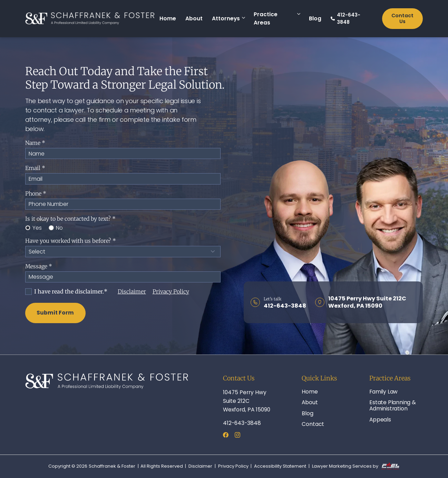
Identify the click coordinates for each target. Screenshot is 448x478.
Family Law (383, 392)
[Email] (123, 179)
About (194, 18)
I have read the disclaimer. (66, 292)
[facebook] (226, 436)
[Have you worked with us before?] (123, 251)
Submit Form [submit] (55, 313)
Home (168, 18)
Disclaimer (132, 292)
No (56, 228)
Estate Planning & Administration (392, 405)
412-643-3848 (345, 18)
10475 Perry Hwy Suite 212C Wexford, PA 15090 (247, 401)
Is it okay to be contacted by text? (70, 219)
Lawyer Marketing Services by (356, 466)
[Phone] (123, 204)
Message (39, 266)
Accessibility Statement (280, 466)
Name (35, 143)
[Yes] (28, 228)
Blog (315, 18)
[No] (51, 228)
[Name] (123, 153)
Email (35, 168)
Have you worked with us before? (71, 241)
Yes (33, 228)
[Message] (123, 277)
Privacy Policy (171, 292)
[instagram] (237, 436)
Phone (36, 194)
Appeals (380, 420)
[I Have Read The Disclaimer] (28, 292)
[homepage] (90, 19)
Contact (313, 424)
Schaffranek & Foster (112, 466)
